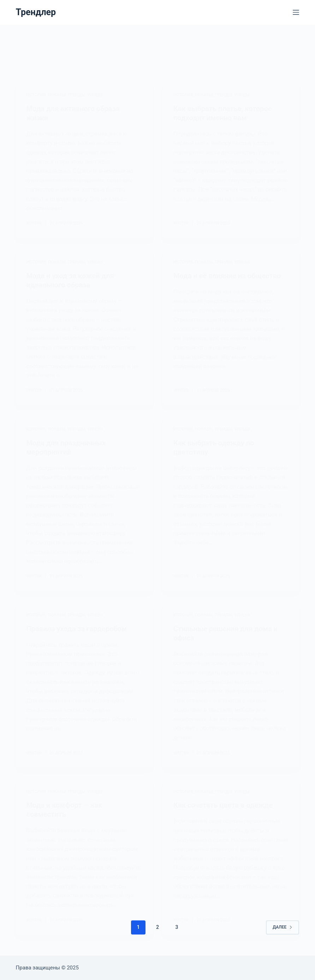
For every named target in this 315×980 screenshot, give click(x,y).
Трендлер (36, 12)
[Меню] (296, 12)
